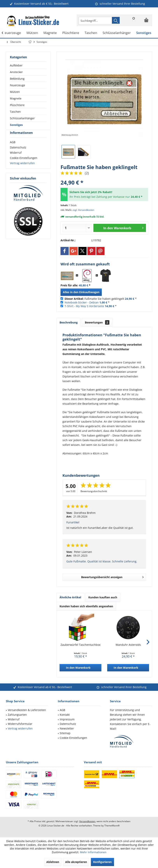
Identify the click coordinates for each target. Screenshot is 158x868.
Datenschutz (18, 154)
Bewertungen (97, 322)
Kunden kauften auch (103, 597)
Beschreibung (69, 322)
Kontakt (65, 715)
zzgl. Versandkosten (83, 210)
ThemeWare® (112, 826)
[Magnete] (50, 33)
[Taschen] (91, 33)
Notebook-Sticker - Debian (82, 302)
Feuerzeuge (18, 85)
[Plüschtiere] (71, 33)
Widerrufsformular (20, 724)
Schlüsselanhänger (22, 118)
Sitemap (65, 733)
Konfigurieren (102, 862)
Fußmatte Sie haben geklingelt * (101, 299)
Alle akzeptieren (76, 862)
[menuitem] (146, 20)
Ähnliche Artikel (70, 597)
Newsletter (67, 728)
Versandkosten (87, 821)
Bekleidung (17, 79)
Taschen (15, 112)
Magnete (16, 98)
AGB (13, 149)
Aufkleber (16, 65)
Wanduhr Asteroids (128, 645)
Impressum (67, 719)
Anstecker (16, 72)
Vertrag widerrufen (22, 170)
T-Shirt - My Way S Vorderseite (84, 306)
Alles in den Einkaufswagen (81, 292)
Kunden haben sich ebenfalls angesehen (86, 606)
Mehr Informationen (93, 852)
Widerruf (16, 160)
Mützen (15, 92)
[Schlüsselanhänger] (117, 33)
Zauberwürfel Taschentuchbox (80, 645)
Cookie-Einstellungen (24, 165)
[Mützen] (32, 33)
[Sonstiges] (144, 33)
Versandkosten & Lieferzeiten (27, 710)
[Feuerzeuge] (12, 33)
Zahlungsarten (17, 715)
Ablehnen (53, 862)
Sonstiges (16, 125)
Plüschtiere (17, 105)
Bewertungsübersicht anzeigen (112, 576)
